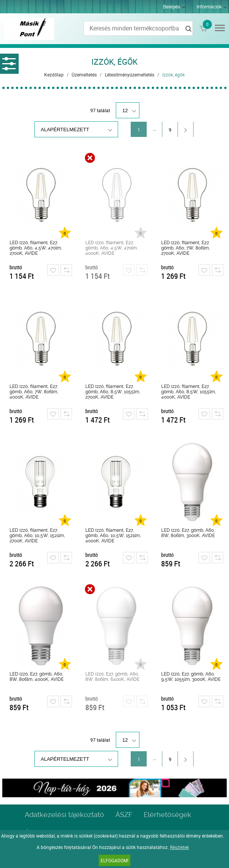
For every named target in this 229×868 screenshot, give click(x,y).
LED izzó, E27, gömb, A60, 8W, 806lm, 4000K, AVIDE (37, 677)
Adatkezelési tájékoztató (64, 815)
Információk (209, 7)
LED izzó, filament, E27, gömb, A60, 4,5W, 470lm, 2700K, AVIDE (36, 248)
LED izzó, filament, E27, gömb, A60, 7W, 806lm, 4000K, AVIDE (34, 392)
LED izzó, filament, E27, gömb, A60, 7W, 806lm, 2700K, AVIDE (186, 248)
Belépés (172, 7)
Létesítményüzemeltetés (130, 75)
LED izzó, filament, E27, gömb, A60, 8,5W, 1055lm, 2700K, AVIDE (113, 392)
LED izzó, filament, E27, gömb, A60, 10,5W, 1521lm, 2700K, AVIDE (37, 536)
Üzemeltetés (84, 75)
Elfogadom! (114, 860)
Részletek (179, 847)
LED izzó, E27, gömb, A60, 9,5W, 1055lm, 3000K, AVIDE (191, 677)
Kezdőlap (54, 75)
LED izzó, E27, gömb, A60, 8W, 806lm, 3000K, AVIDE (188, 533)
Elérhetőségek (167, 815)
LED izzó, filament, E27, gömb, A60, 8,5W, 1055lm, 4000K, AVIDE (189, 392)
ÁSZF (124, 815)
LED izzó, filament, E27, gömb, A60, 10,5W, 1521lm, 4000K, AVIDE (113, 536)
